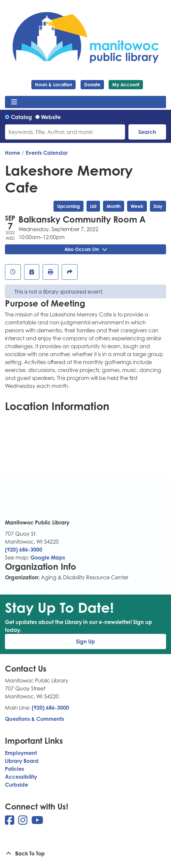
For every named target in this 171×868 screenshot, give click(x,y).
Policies (15, 769)
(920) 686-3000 (24, 550)
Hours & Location (53, 84)
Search (147, 132)
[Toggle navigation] (14, 102)
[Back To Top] (85, 853)
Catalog (21, 117)
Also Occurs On (86, 249)
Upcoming (68, 206)
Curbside (17, 785)
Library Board (22, 761)
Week (137, 206)
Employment (21, 753)
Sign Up (85, 641)
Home (13, 153)
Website (51, 117)
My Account (126, 84)
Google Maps (48, 558)
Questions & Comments (34, 719)
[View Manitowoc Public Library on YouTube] (37, 822)
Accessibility (21, 777)
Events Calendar (47, 153)
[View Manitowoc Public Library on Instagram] (23, 822)
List (93, 206)
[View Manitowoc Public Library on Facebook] (10, 822)
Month (114, 206)
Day (158, 206)
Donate (92, 84)
